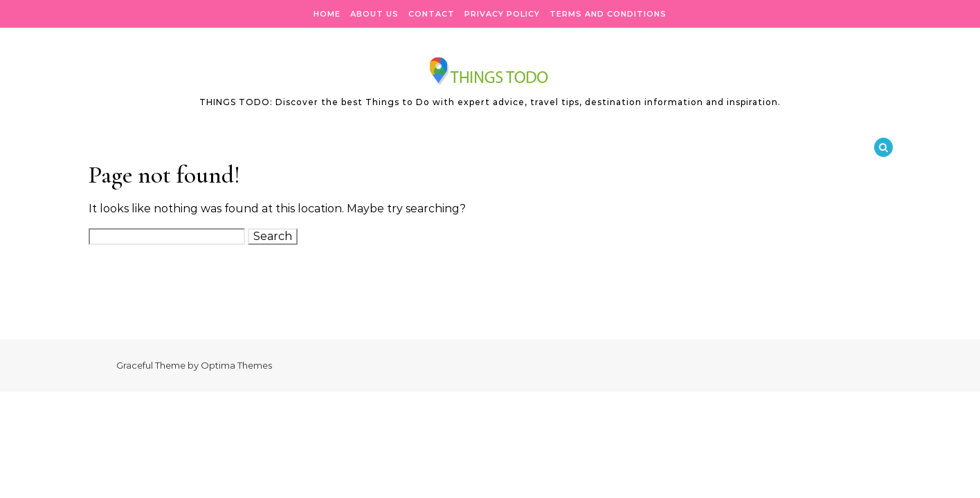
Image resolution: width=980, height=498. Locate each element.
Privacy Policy (502, 14)
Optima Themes (236, 365)
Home (327, 14)
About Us (374, 14)
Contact (432, 14)
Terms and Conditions (608, 14)
